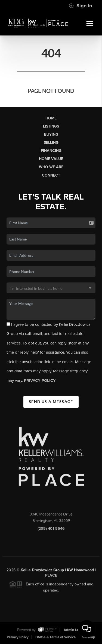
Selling (51, 143)
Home (51, 118)
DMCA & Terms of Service (55, 637)
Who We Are (51, 167)
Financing (51, 151)
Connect (51, 175)
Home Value (51, 159)
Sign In (80, 6)
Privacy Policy (18, 637)
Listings (51, 126)
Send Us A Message (51, 402)
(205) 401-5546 (51, 530)
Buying (51, 134)
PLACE (51, 577)
